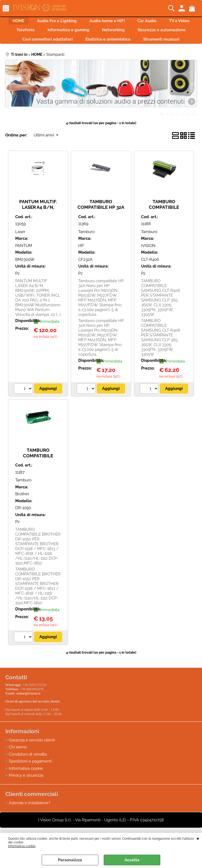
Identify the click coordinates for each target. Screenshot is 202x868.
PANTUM (24, 264)
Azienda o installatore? (30, 820)
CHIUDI (198, 838)
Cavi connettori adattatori (103, 45)
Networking (165, 33)
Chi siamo (18, 764)
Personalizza (70, 860)
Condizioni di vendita (28, 771)
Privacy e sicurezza (26, 792)
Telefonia (71, 33)
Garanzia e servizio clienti (32, 757)
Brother (22, 512)
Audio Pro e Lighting (72, 22)
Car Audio (168, 22)
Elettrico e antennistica (166, 45)
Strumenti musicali (101, 56)
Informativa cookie (22, 846)
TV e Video (36, 33)
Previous (9, 105)
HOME (30, 22)
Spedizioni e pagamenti (30, 778)
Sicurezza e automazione (38, 45)
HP (81, 264)
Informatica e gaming (117, 33)
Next (193, 105)
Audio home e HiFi (125, 22)
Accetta (132, 860)
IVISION (148, 264)
